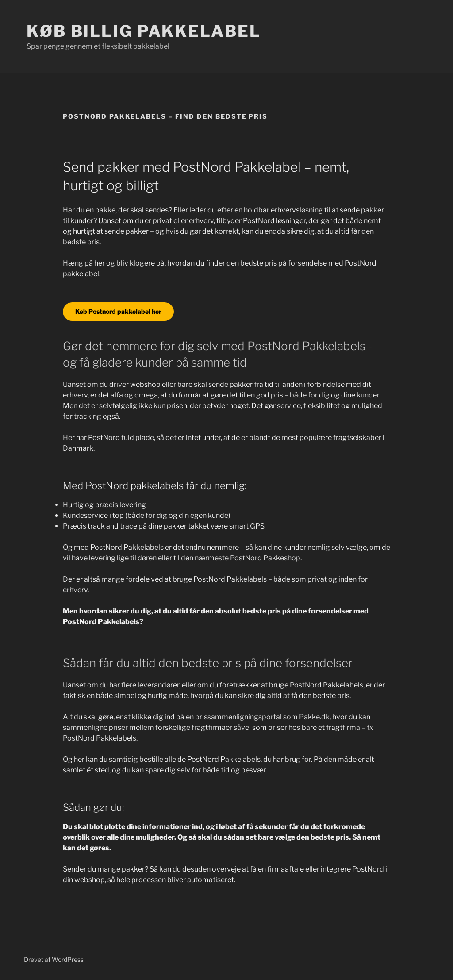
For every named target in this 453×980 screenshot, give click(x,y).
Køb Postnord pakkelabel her (118, 311)
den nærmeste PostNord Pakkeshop (241, 558)
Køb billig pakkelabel (144, 31)
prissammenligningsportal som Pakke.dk (262, 717)
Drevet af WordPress (54, 959)
